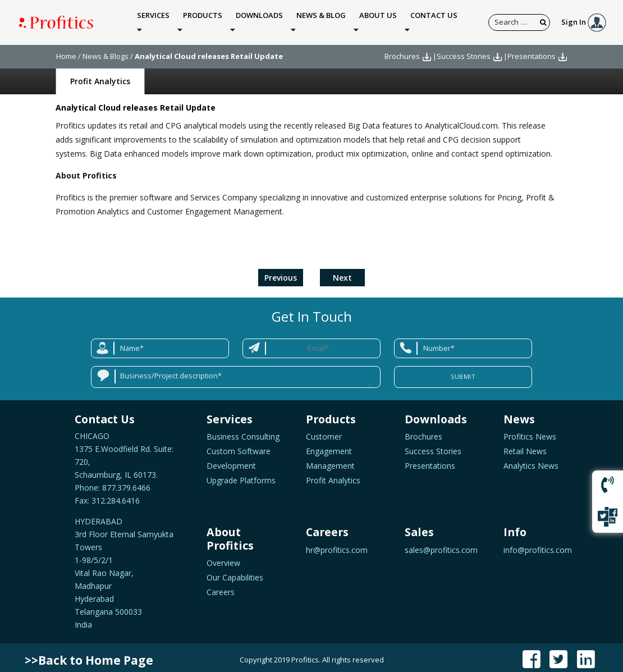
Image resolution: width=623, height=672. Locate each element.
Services (153, 20)
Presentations (532, 51)
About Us (378, 20)
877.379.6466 (125, 483)
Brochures (402, 51)
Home (66, 51)
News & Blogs (106, 51)
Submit (463, 371)
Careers (221, 587)
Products (203, 20)
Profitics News (530, 431)
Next (342, 273)
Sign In (584, 19)
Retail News (525, 446)
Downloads (259, 20)
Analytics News (531, 461)
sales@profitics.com (441, 545)
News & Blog (321, 20)
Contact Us (434, 20)
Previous (281, 273)
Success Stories (464, 51)
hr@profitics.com (337, 545)
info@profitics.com (538, 545)
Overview (223, 558)
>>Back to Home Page (89, 655)
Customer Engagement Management (330, 446)
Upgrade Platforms (241, 475)
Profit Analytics (100, 76)
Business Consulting (243, 431)
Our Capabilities (235, 572)
